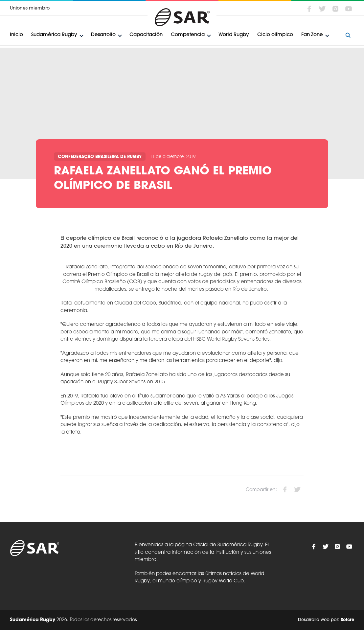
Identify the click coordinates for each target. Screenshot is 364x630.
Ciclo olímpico (275, 35)
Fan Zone (312, 35)
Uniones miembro (30, 8)
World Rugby (234, 35)
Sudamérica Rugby (54, 35)
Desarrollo (103, 35)
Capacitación (146, 35)
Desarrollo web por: (326, 620)
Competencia (188, 35)
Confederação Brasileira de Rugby (100, 157)
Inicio (16, 35)
